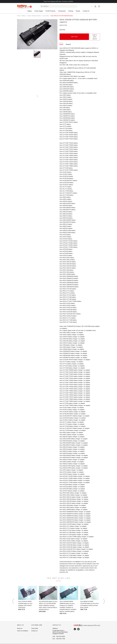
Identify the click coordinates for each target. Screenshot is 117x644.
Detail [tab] (61, 40)
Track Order (35, 625)
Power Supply (39, 11)
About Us (20, 625)
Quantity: (63, 30)
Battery (30, 11)
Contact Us (86, 11)
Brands (78, 11)
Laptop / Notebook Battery (34, 16)
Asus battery (46, 16)
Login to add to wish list (90, 35)
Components (62, 11)
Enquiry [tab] (68, 40)
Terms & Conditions (23, 627)
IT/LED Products (50, 11)
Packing (71, 11)
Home (19, 16)
